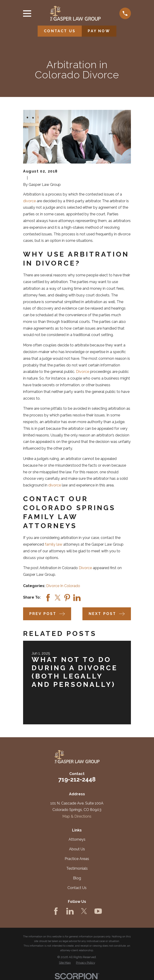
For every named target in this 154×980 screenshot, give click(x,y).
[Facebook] (56, 911)
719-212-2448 (77, 779)
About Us (77, 849)
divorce (29, 201)
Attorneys (77, 839)
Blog (77, 878)
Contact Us (77, 888)
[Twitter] (84, 911)
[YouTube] (98, 911)
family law (54, 544)
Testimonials (77, 868)
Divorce (83, 372)
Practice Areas (77, 859)
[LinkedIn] (70, 911)
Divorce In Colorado (63, 586)
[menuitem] (65, 963)
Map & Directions (77, 816)
